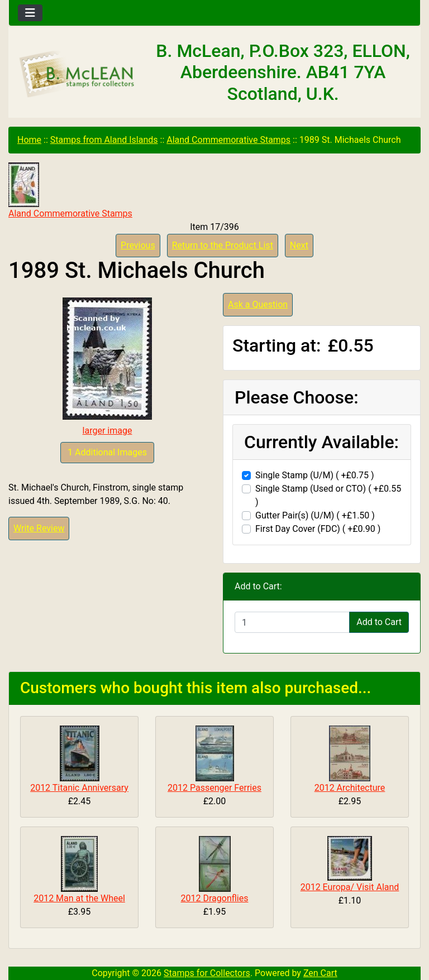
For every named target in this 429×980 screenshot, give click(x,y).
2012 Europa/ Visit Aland (350, 887)
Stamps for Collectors (207, 973)
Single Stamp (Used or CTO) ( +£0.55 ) (328, 495)
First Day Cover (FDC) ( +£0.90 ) (318, 529)
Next (299, 245)
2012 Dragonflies (215, 898)
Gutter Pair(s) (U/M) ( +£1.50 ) (315, 515)
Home (29, 140)
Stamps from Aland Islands (104, 140)
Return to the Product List (223, 245)
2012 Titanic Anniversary (79, 788)
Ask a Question (258, 304)
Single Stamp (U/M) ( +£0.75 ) (315, 475)
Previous (138, 245)
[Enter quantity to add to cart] (292, 622)
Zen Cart (320, 973)
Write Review (39, 528)
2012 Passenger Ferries (214, 788)
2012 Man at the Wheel (79, 898)
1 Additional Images (107, 452)
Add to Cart (379, 622)
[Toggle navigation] (30, 13)
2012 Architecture (350, 788)
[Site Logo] (77, 75)
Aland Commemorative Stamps (228, 140)
